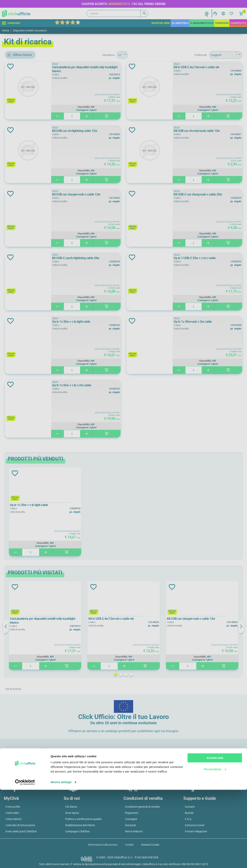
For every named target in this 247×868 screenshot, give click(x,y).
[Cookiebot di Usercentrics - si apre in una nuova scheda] (25, 860)
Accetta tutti (215, 836)
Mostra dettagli (61, 860)
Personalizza (215, 847)
